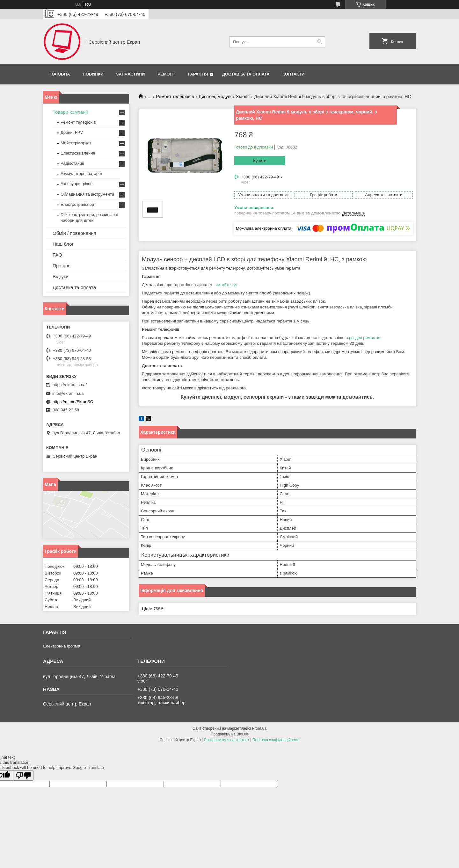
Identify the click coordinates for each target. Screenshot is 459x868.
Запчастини (130, 74)
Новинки (93, 74)
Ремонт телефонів (175, 97)
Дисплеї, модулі (215, 97)
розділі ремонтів (365, 338)
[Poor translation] (23, 775)
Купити (260, 161)
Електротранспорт (78, 204)
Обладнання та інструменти (87, 194)
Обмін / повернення (74, 233)
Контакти (294, 74)
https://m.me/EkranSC (73, 402)
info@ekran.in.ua (68, 393)
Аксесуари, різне (77, 184)
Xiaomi (243, 97)
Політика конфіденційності (276, 740)
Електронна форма (62, 646)
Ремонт (166, 74)
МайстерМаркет (76, 143)
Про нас (62, 266)
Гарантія (198, 74)
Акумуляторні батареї (81, 174)
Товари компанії (70, 112)
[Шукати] (320, 42)
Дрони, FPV (72, 132)
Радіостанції (72, 163)
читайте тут (227, 285)
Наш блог (63, 244)
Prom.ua (259, 728)
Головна (60, 74)
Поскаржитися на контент (227, 740)
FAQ (57, 255)
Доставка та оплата (246, 74)
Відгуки (61, 276)
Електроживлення (78, 153)
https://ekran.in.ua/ (70, 385)
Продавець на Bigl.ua (229, 734)
